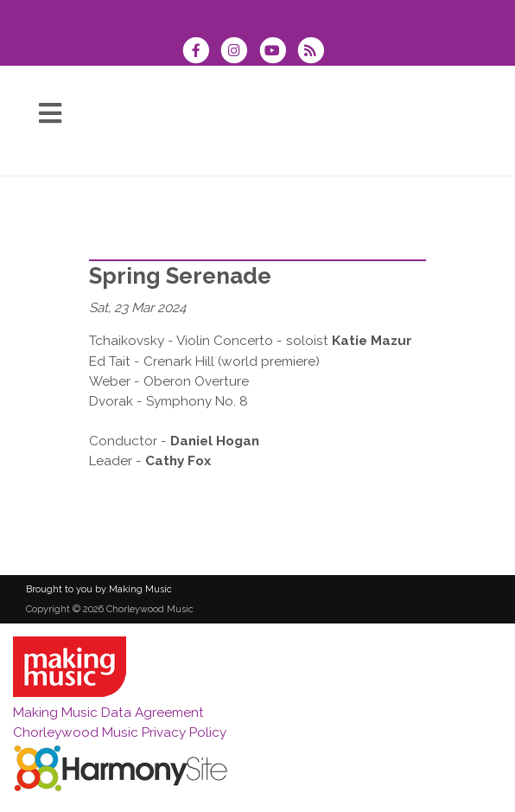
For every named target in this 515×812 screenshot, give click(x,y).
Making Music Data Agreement (108, 713)
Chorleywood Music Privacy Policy (120, 732)
